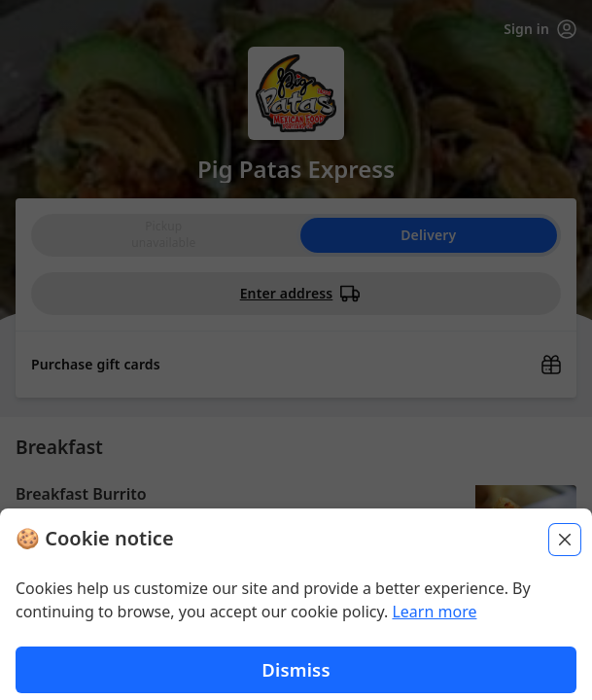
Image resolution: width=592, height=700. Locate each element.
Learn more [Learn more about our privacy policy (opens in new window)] (434, 632)
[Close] (565, 560)
